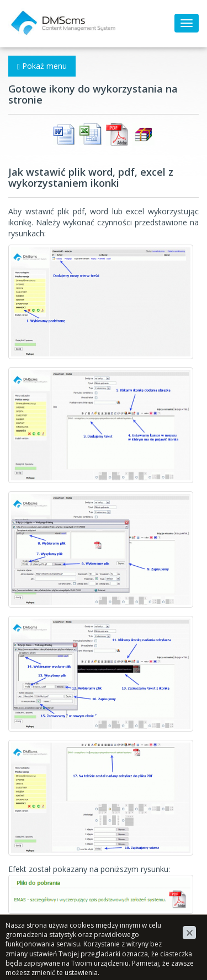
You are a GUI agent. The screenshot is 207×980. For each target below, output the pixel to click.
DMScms (25, 13)
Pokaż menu (42, 66)
